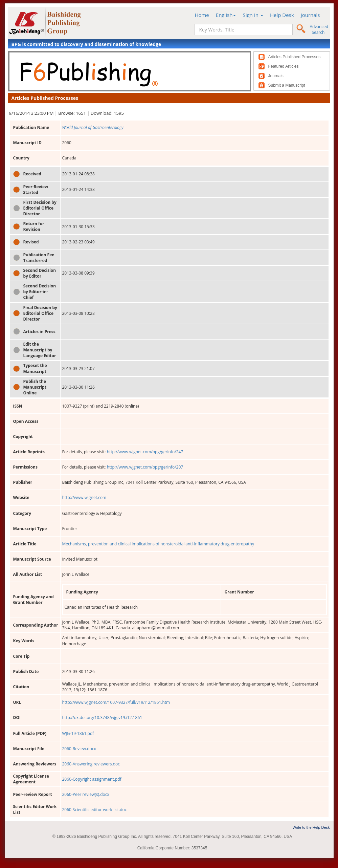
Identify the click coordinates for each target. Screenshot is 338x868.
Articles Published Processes (295, 57)
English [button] (226, 15)
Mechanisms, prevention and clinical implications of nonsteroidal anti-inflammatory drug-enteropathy (158, 544)
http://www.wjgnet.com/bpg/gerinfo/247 (145, 452)
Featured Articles (284, 66)
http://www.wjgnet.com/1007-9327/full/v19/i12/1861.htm (116, 702)
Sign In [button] (253, 15)
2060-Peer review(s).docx (86, 794)
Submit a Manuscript (287, 85)
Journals (310, 15)
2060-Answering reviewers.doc (91, 764)
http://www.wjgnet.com (84, 497)
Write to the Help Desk (311, 827)
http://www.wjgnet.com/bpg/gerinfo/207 (145, 467)
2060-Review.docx (79, 749)
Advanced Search (319, 29)
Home (202, 15)
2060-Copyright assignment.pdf (92, 779)
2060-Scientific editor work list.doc (95, 810)
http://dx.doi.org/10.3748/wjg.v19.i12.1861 (102, 718)
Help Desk (282, 15)
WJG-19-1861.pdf (78, 733)
